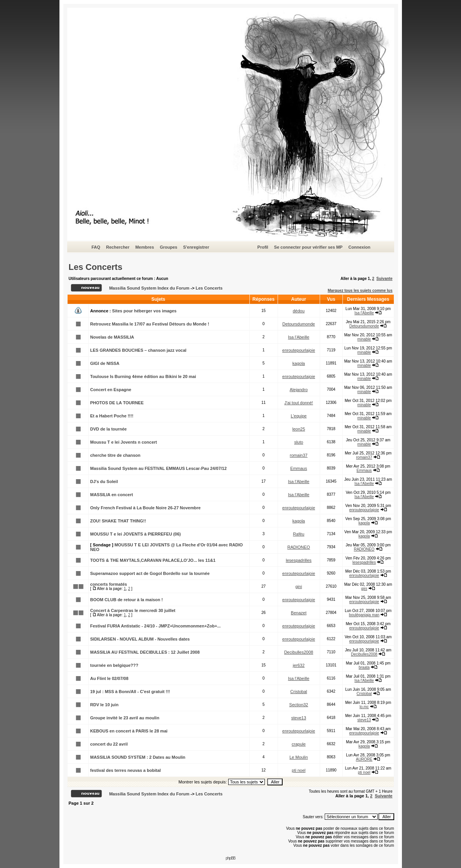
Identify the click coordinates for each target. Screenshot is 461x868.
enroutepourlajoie (299, 350)
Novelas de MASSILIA (112, 337)
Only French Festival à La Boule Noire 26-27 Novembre (146, 508)
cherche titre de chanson (115, 455)
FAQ (96, 247)
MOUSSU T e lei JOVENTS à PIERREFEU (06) (136, 534)
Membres (144, 247)
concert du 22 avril (109, 744)
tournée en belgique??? (114, 665)
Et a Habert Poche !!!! (112, 416)
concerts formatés (109, 584)
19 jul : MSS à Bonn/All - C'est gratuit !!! (130, 692)
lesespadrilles (299, 560)
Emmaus (299, 468)
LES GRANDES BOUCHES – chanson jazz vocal (138, 350)
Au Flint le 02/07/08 (109, 678)
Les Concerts (96, 267)
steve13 (299, 718)
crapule (298, 744)
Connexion (359, 247)
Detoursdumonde (298, 324)
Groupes (169, 247)
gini (299, 587)
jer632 (299, 665)
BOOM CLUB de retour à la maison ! (127, 600)
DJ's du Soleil (104, 481)
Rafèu (299, 534)
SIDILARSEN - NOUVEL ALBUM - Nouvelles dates (140, 639)
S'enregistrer (196, 247)
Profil (263, 247)
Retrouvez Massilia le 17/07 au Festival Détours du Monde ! (150, 324)
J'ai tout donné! (298, 403)
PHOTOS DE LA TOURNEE (117, 403)
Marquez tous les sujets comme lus (360, 291)
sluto (299, 442)
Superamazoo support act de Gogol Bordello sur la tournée (150, 573)
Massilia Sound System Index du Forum (149, 288)
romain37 (299, 455)
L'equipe (299, 416)
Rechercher (118, 247)
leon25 (299, 429)
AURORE (364, 759)
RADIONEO (299, 547)
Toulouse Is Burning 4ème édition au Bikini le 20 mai (143, 376)
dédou (299, 311)
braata (364, 667)
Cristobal (299, 692)
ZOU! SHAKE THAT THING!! (118, 521)
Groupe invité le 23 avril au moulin (125, 718)
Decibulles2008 (299, 652)
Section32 (299, 705)
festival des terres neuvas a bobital (126, 770)
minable (364, 339)
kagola (298, 363)
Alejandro (298, 390)
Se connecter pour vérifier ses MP (308, 247)
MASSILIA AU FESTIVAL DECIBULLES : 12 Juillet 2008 (145, 652)
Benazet (298, 613)
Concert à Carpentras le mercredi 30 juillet (133, 610)
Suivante (385, 279)
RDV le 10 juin (104, 705)
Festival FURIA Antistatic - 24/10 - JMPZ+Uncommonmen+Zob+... (156, 626)
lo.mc (364, 707)
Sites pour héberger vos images (144, 311)
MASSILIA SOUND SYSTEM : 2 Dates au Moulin (138, 757)
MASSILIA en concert (112, 495)
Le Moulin (299, 757)
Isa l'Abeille (364, 313)
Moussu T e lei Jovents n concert (124, 442)
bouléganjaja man (364, 615)
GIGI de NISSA (105, 363)
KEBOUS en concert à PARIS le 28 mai (129, 731)
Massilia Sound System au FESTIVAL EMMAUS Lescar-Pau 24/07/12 (159, 468)
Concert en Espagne (111, 390)
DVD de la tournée (109, 429)
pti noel (299, 770)
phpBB (230, 858)
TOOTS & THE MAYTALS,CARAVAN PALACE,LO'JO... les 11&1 (153, 560)
